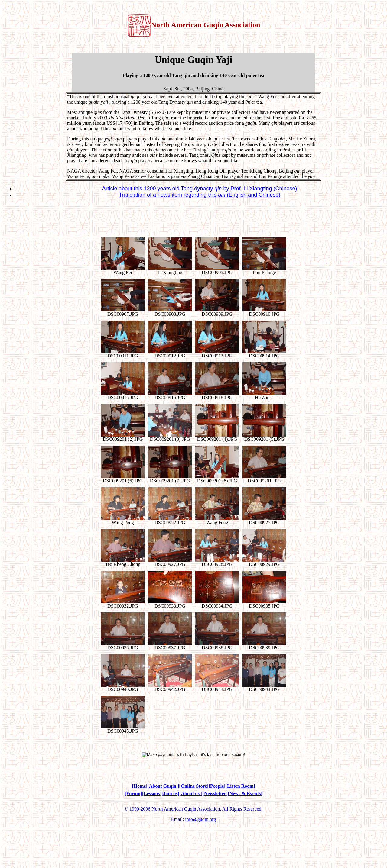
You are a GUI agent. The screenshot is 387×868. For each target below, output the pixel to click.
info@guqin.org (200, 819)
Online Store (194, 786)
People (217, 786)
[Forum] (133, 794)
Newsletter (215, 794)
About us (191, 794)
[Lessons (151, 794)
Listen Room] (241, 786)
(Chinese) (285, 189)
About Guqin (163, 786)
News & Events (245, 794)
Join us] (171, 794)
